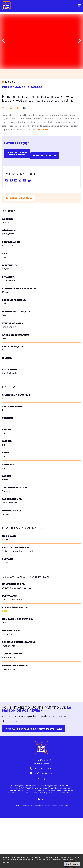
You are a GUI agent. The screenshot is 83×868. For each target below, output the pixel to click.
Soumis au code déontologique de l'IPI (58, 841)
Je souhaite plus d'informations (17, 154)
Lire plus (43, 130)
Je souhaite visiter (45, 156)
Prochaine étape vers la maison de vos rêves (34, 779)
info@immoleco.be (42, 823)
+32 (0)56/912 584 (40, 819)
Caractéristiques (21, 198)
